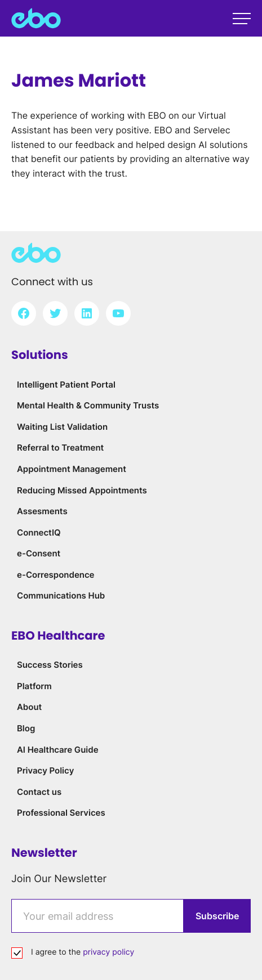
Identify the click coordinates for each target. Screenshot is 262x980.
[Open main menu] (242, 19)
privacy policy (108, 952)
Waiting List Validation (62, 427)
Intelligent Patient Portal (66, 385)
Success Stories (50, 665)
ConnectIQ (39, 532)
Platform (34, 686)
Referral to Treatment (60, 448)
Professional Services (61, 813)
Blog (26, 728)
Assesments (42, 511)
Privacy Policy (45, 770)
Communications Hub (61, 595)
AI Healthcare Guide (58, 750)
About (29, 707)
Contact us (39, 792)
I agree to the (83, 952)
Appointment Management (72, 469)
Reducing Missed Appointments (82, 490)
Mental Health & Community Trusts (88, 405)
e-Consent (39, 553)
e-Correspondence (56, 575)
